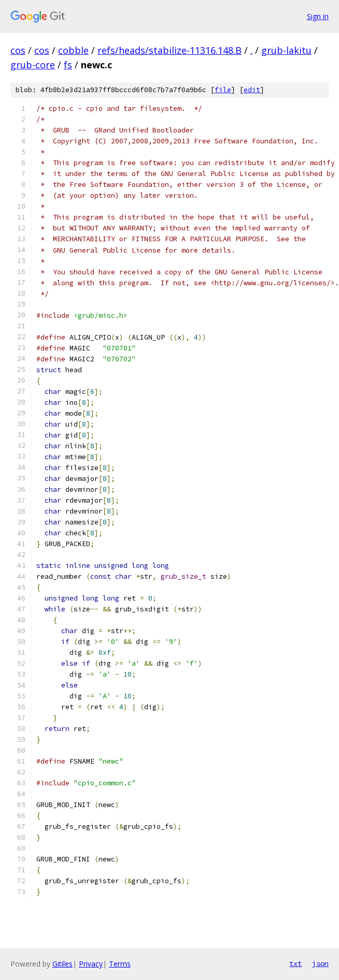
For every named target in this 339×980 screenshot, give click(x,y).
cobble (73, 50)
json (320, 963)
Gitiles (62, 964)
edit (252, 90)
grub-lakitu (286, 50)
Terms (120, 964)
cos (18, 50)
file (223, 90)
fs (68, 65)
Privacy (91, 964)
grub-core (33, 65)
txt (295, 963)
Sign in (318, 16)
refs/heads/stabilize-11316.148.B (169, 50)
